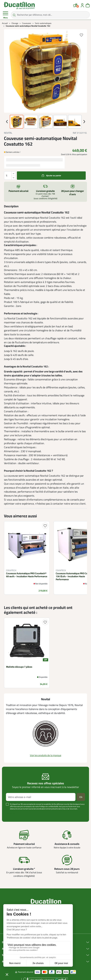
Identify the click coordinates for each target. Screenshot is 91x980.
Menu (5, 15)
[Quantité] (10, 176)
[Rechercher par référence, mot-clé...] (50, 15)
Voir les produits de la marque (46, 755)
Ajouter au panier (54, 175)
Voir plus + (11, 814)
